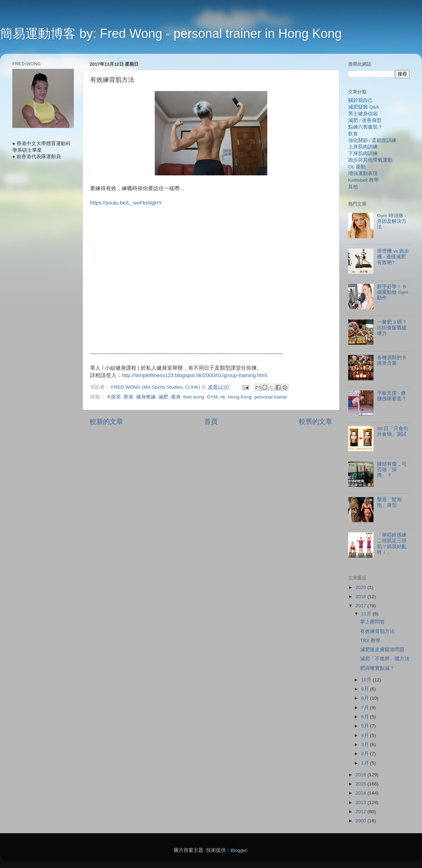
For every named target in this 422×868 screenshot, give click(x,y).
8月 (366, 698)
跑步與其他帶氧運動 (370, 160)
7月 (366, 708)
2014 (362, 793)
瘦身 (176, 397)
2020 (362, 587)
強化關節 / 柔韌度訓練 (372, 140)
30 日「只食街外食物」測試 (393, 431)
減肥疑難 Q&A (364, 107)
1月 (366, 763)
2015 (362, 784)
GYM (212, 397)
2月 (366, 754)
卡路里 (114, 397)
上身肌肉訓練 (363, 147)
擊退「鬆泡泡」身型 (389, 502)
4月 (366, 735)
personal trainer (271, 397)
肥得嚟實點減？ (377, 668)
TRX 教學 (370, 640)
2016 (362, 775)
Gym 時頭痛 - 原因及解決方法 (392, 221)
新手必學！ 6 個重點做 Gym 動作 (392, 292)
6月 (366, 717)
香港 (128, 397)
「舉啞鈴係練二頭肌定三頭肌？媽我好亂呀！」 (392, 544)
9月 (366, 689)
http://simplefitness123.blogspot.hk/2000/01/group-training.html (194, 375)
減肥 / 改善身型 (365, 120)
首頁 (211, 422)
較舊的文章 (316, 422)
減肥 (163, 397)
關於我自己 (360, 100)
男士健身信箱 (363, 114)
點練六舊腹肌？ (365, 127)
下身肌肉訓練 (363, 153)
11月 (367, 614)
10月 (367, 680)
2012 (362, 812)
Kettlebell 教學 (363, 180)
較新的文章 (106, 422)
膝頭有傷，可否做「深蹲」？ (392, 470)
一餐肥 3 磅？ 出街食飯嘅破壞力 (392, 328)
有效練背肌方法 (377, 631)
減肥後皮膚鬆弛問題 (382, 650)
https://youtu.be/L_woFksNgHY (126, 203)
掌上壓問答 (372, 622)
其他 (353, 187)
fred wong (194, 397)
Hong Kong (240, 397)
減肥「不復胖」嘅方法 (385, 659)
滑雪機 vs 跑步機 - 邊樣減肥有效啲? (393, 257)
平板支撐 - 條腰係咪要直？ (392, 396)
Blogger (239, 850)
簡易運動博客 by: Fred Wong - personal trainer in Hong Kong (171, 34)
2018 (362, 597)
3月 (366, 744)
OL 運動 (357, 167)
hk (223, 397)
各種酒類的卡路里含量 (392, 360)
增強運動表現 (363, 173)
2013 (362, 802)
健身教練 (146, 397)
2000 (362, 821)
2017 (362, 606)
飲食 (353, 134)
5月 (366, 726)
